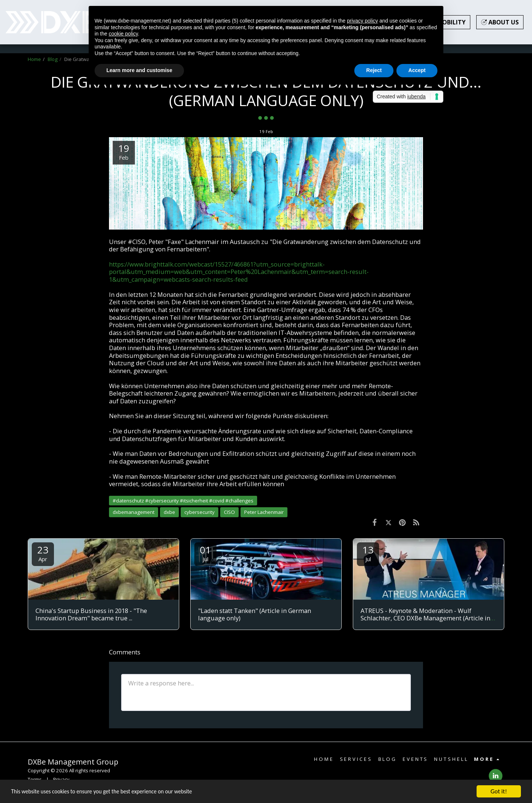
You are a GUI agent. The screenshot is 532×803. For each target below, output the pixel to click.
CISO (229, 512)
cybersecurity (199, 512)
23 (43, 553)
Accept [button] (417, 70)
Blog (53, 59)
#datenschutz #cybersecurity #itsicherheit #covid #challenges (183, 501)
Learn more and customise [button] (139, 70)
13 (368, 553)
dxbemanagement (134, 512)
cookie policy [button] (123, 34)
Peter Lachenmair (264, 512)
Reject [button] (374, 70)
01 (205, 553)
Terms (35, 779)
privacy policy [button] (362, 21)
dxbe (169, 512)
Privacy (61, 779)
